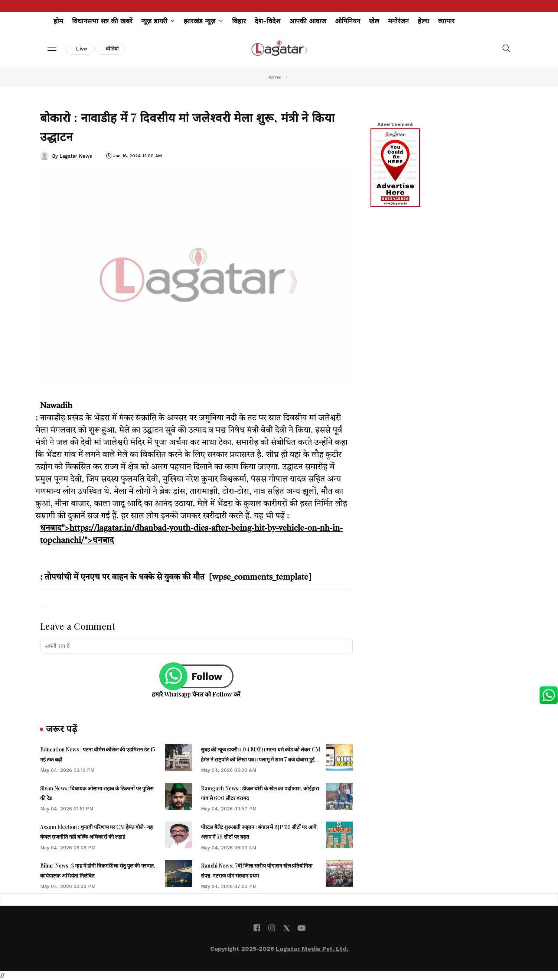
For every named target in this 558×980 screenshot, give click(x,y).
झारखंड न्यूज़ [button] (203, 21)
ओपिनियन (347, 21)
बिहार (239, 21)
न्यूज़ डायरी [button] (158, 21)
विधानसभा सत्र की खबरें (102, 21)
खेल (374, 21)
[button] (52, 49)
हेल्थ (423, 21)
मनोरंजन (398, 21)
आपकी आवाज (308, 21)
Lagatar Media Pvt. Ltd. (312, 949)
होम (58, 21)
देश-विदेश (267, 21)
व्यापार (446, 21)
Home (274, 77)
